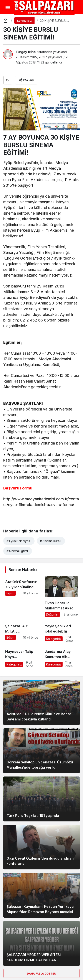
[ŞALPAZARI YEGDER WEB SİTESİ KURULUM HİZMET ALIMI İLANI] (41, 943)
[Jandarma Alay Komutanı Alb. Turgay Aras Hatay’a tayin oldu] (61, 657)
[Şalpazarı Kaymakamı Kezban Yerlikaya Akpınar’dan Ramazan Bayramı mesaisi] (41, 895)
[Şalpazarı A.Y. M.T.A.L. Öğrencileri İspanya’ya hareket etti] (22, 631)
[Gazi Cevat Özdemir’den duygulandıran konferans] (41, 847)
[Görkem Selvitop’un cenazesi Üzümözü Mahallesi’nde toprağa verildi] (41, 751)
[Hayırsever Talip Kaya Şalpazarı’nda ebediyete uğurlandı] (22, 657)
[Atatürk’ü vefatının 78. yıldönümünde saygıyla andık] (22, 596)
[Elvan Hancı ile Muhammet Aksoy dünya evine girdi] (61, 596)
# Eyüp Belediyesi (18, 541)
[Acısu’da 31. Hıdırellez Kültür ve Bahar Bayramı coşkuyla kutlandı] (41, 703)
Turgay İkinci (26, 52)
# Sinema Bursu (50, 541)
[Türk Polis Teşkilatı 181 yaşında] (41, 799)
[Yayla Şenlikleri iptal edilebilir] (61, 631)
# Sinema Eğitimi (17, 551)
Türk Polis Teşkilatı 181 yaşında (33, 816)
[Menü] (8, 8)
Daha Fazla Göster (42, 974)
